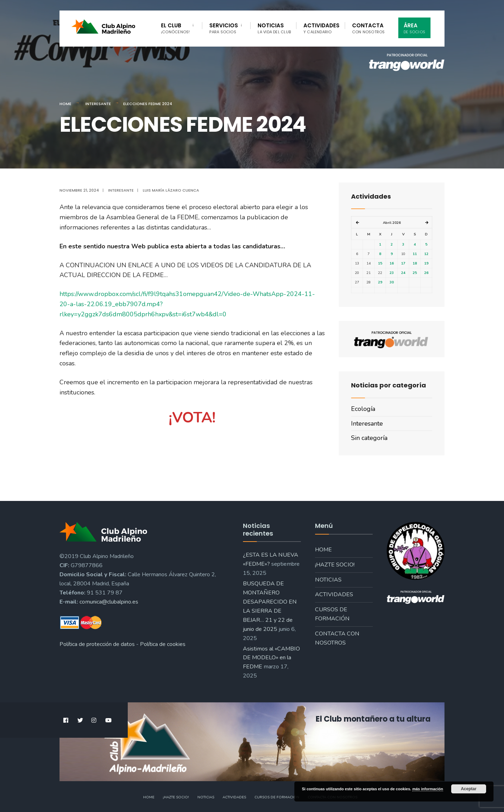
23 (392, 273)
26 (426, 273)
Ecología (363, 409)
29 (380, 282)
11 (415, 254)
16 (392, 263)
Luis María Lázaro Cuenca (171, 190)
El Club (175, 28)
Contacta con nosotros (337, 638)
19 (426, 263)
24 (403, 273)
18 (415, 263)
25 (415, 273)
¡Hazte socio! (335, 565)
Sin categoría (369, 438)
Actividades (321, 28)
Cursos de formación (332, 614)
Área (414, 28)
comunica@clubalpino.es (109, 602)
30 (392, 282)
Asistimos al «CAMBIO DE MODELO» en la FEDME (271, 658)
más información (428, 789)
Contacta (369, 28)
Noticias (274, 28)
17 (403, 263)
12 (426, 254)
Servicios (224, 28)
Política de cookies (163, 644)
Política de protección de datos (97, 644)
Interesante (98, 104)
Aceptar (469, 789)
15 (380, 263)
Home (65, 104)
